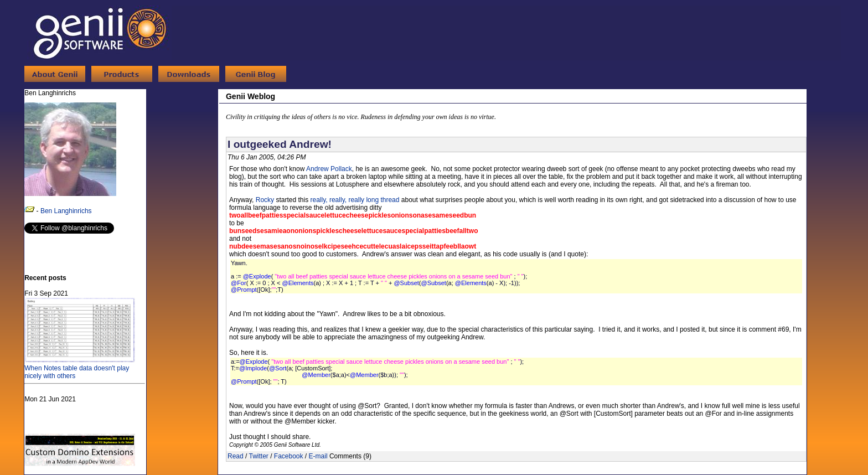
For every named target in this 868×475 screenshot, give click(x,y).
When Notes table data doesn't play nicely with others (80, 368)
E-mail (318, 456)
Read (236, 456)
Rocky (265, 200)
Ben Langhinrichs (66, 211)
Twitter (258, 456)
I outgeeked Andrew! (280, 144)
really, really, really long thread (355, 200)
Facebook (289, 456)
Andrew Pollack (329, 169)
